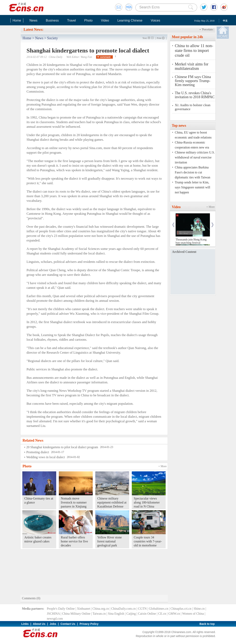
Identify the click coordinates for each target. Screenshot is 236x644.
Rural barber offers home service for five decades (74, 541)
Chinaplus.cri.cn (181, 609)
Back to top (207, 624)
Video (105, 20)
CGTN (142, 609)
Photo (88, 20)
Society (52, 38)
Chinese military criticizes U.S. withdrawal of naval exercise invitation (195, 157)
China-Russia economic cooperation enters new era (192, 145)
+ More (162, 466)
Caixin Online (147, 614)
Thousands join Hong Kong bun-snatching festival (191, 241)
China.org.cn (101, 609)
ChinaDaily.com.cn (123, 609)
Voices (155, 20)
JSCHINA (53, 614)
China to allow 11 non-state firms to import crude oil (194, 50)
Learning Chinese (130, 20)
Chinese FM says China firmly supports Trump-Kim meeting (193, 81)
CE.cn (162, 614)
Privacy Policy (89, 624)
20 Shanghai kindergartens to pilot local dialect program (62, 447)
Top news (179, 126)
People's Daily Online (61, 609)
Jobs (53, 624)
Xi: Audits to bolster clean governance (193, 107)
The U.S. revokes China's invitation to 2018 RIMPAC (195, 95)
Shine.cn (199, 609)
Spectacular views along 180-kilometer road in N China (147, 502)
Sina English (116, 614)
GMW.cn (174, 614)
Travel (72, 20)
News (33, 20)
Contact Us (68, 624)
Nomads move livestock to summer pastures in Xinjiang (74, 502)
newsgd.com (55, 619)
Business (52, 20)
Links (25, 624)
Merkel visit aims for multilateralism (192, 66)
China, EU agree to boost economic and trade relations (193, 135)
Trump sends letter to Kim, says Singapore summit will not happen (192, 187)
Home (17, 20)
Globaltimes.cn (159, 609)
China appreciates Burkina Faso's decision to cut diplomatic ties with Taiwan (193, 172)
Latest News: (33, 30)
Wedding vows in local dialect (46, 457)
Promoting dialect (38, 452)
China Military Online (76, 614)
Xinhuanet (84, 609)
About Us (39, 624)
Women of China (193, 614)
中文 (225, 21)
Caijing (131, 614)
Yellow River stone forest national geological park (110, 541)
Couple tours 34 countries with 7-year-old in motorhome (148, 541)
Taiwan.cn (99, 614)
